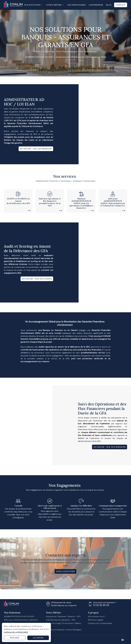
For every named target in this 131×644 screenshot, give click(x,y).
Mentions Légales (96, 620)
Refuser (15, 638)
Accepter (38, 638)
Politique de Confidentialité (100, 623)
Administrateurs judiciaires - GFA (61, 620)
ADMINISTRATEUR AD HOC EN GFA (19, 616)
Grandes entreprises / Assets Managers (64, 630)
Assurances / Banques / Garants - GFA (63, 616)
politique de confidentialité (16, 632)
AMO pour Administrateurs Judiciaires (21, 620)
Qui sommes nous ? (97, 616)
